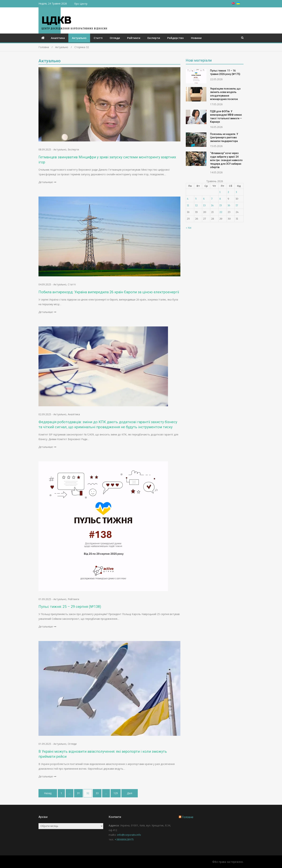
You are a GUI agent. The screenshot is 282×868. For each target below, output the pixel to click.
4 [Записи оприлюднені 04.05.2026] (188, 199)
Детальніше (46, 182)
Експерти (154, 38)
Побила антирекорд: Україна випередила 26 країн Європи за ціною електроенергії (109, 292)
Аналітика (58, 38)
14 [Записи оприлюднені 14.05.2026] (212, 205)
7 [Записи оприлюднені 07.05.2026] (212, 199)
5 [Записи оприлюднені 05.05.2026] (196, 199)
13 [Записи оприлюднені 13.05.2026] (204, 205)
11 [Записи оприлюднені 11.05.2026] (188, 205)
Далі (130, 793)
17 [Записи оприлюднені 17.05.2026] (237, 205)
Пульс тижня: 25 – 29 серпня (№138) (70, 607)
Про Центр (81, 4)
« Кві (189, 228)
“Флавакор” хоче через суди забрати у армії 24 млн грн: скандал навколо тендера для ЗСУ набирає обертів (226, 160)
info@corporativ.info (129, 835)
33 (97, 793)
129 (116, 793)
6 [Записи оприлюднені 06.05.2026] (204, 199)
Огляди (115, 38)
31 (78, 793)
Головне (188, 817)
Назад (48, 793)
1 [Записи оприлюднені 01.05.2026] (220, 192)
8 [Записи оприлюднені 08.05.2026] (220, 199)
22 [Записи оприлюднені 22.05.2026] (221, 212)
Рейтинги (134, 38)
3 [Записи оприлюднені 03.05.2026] (236, 192)
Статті (98, 38)
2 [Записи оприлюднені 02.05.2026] (228, 192)
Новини (196, 38)
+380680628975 (124, 839)
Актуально (79, 38)
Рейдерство (176, 38)
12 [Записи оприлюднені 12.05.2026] (196, 205)
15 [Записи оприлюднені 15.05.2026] (221, 205)
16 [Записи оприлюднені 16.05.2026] (229, 205)
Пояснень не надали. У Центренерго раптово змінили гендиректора (224, 138)
